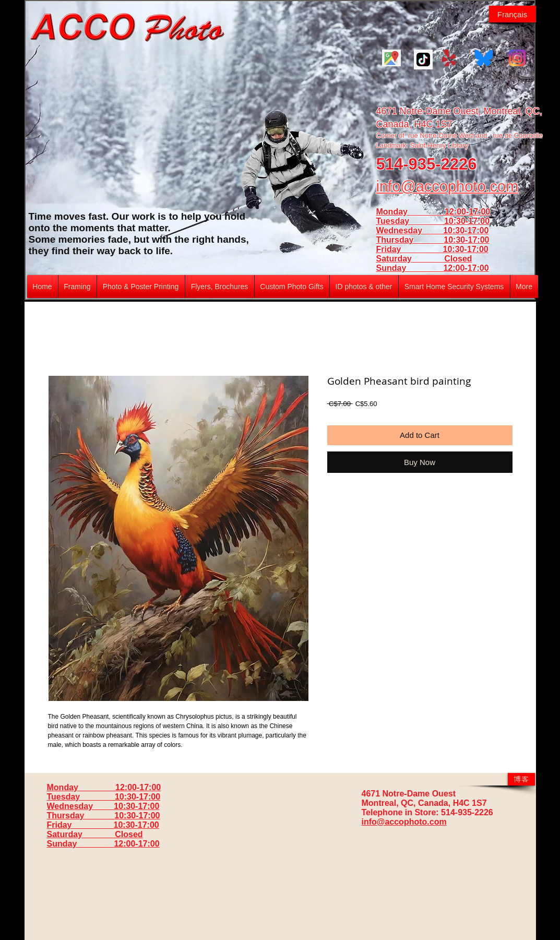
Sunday (410, 268)
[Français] (513, 14)
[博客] (521, 779)
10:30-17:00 (466, 240)
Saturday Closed (424, 259)
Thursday (410, 240)
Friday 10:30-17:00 (432, 249)
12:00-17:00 (466, 268)
